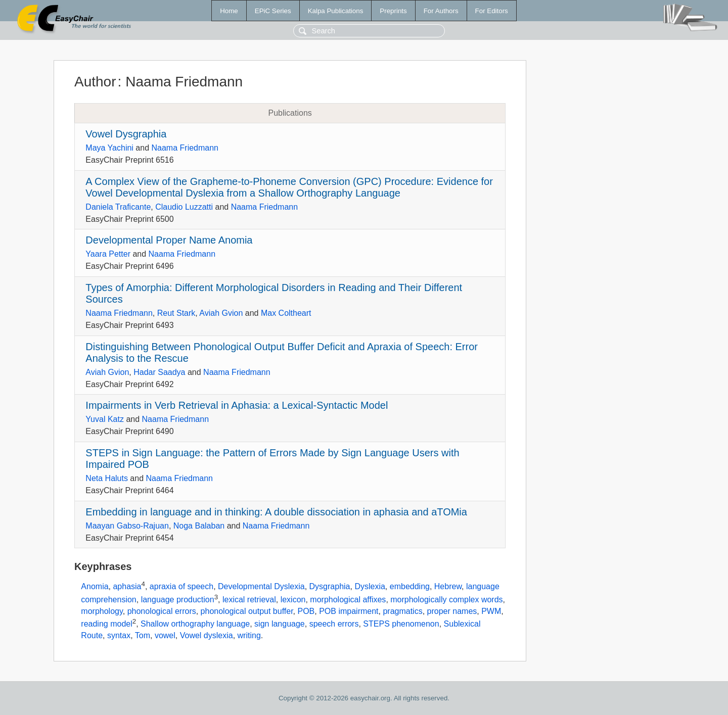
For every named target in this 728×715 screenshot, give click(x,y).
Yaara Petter (108, 254)
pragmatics (402, 611)
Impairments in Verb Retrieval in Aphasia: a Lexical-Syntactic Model (237, 405)
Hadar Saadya (159, 372)
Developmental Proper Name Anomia (169, 240)
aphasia (127, 587)
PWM (491, 611)
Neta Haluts (107, 478)
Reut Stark (176, 313)
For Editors (492, 11)
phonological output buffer (247, 611)
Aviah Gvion (221, 313)
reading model (106, 624)
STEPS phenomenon (401, 624)
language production (178, 600)
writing (249, 635)
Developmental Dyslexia (261, 587)
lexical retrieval (249, 600)
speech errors (334, 624)
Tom (143, 635)
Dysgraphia (330, 587)
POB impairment (349, 611)
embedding (410, 587)
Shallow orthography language (195, 624)
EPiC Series (273, 11)
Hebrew (448, 587)
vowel (165, 635)
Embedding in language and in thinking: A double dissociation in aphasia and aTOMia (276, 512)
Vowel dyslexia (207, 635)
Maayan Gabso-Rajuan (127, 526)
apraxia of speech (181, 587)
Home (229, 11)
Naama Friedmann (185, 148)
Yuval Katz (105, 419)
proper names (452, 611)
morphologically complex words (446, 600)
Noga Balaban (199, 526)
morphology (102, 611)
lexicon (293, 600)
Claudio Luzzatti (184, 207)
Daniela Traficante (118, 207)
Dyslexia (370, 587)
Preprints (393, 11)
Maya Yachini (109, 148)
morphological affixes (348, 600)
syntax (119, 635)
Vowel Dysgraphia (126, 134)
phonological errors (162, 611)
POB (306, 611)
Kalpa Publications (336, 11)
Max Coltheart (286, 313)
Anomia (95, 587)
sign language (280, 624)
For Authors (441, 11)
